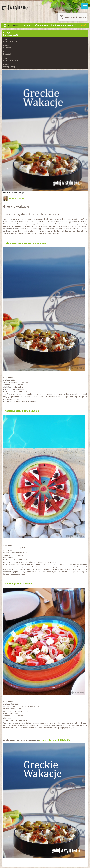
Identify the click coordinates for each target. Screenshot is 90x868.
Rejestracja (81, 17)
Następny (5, 26)
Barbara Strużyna (14, 198)
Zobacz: (10, 40)
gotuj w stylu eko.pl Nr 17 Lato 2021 (55, 740)
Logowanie (70, 17)
